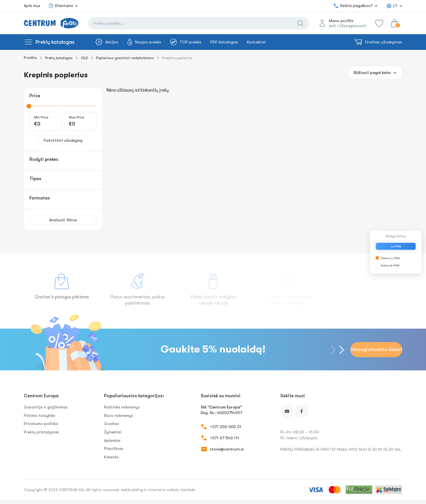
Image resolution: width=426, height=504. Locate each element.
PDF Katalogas (224, 42)
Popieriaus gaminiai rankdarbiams (125, 58)
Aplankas (112, 440)
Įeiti (333, 26)
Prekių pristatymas (41, 432)
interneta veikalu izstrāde (172, 490)
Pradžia (30, 58)
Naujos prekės (144, 42)
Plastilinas (114, 449)
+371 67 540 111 (224, 438)
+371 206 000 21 (226, 427)
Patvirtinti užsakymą (63, 140)
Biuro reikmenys (119, 415)
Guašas (111, 424)
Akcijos (107, 42)
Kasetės (111, 457)
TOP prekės (186, 42)
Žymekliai (113, 432)
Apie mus (32, 6)
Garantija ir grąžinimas (46, 407)
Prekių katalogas (55, 42)
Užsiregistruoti (353, 26)
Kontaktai (256, 42)
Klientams (61, 6)
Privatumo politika (41, 424)
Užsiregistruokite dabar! (376, 350)
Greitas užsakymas (378, 42)
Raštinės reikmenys (122, 407)
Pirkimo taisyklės (40, 415)
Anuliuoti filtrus (63, 220)
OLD (84, 58)
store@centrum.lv (227, 449)
